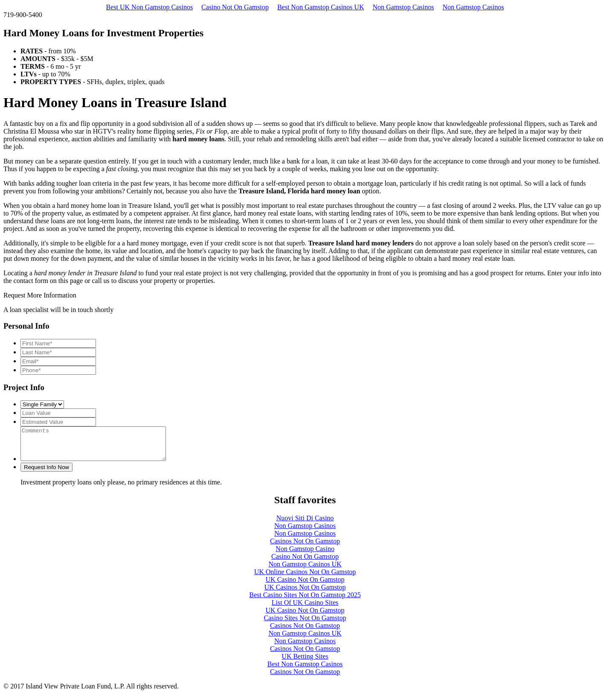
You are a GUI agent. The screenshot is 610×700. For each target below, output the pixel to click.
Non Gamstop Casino (305, 555)
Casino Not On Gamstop (235, 7)
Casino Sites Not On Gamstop (305, 624)
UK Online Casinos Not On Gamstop (305, 578)
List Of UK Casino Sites (305, 609)
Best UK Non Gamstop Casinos (150, 7)
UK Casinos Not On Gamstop (305, 594)
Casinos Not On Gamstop (305, 547)
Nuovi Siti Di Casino (305, 524)
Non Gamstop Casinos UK (305, 570)
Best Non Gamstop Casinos (305, 670)
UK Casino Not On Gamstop (305, 586)
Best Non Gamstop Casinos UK (321, 7)
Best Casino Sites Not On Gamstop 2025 (305, 601)
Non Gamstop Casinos (403, 7)
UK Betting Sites (305, 663)
